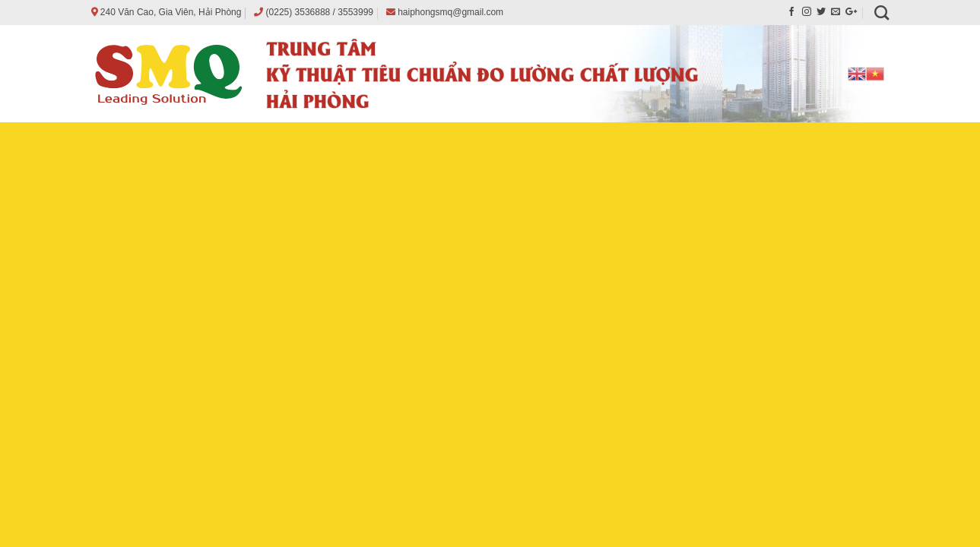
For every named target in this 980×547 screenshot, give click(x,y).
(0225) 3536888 (298, 12)
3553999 (355, 12)
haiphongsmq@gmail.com (450, 12)
